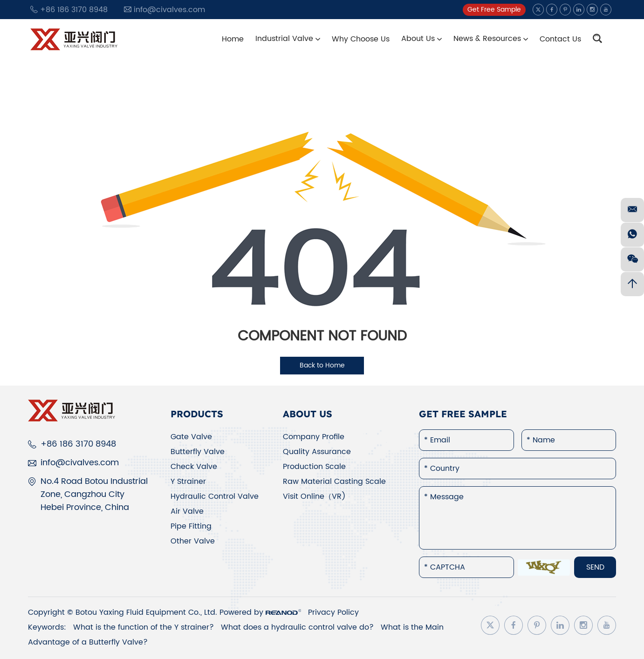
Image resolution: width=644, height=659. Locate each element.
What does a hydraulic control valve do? (298, 627)
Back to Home (322, 365)
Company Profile (314, 437)
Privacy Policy (333, 612)
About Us (421, 39)
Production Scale (314, 467)
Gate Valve (191, 437)
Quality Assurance (317, 452)
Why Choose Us (361, 39)
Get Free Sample (494, 10)
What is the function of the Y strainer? (145, 627)
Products (197, 414)
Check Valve (194, 467)
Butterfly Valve (198, 452)
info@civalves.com (169, 10)
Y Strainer (188, 482)
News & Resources (491, 39)
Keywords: (47, 627)
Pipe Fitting (191, 526)
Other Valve (193, 541)
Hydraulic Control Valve (215, 496)
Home (233, 39)
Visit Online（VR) (314, 496)
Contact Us (560, 39)
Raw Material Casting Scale (334, 482)
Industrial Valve (288, 39)
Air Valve (187, 511)
